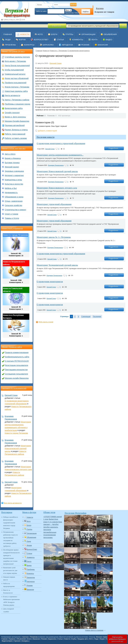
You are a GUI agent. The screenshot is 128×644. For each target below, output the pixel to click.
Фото (91, 639)
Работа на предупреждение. (9, 585)
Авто (51, 525)
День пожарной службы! (8, 610)
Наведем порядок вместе (9, 578)
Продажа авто (83, 639)
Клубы (74, 639)
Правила (12, 639)
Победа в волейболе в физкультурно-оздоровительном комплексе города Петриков (11, 523)
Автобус (55, 524)
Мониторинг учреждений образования (54, 204)
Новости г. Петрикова (58, 51)
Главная (39, 51)
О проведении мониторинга (79, 51)
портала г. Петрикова (30, 637)
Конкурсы (25, 641)
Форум (102, 639)
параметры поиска (73, 13)
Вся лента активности (13, 503)
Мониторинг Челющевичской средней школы (57, 265)
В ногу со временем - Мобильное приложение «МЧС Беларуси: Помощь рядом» (11, 601)
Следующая (86, 317)
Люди (96, 639)
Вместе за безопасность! (8, 592)
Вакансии (36, 639)
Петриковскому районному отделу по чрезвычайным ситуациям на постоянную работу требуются (10, 539)
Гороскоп (17, 641)
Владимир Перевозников (56, 165)
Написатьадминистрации (117, 639)
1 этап (46, 519)
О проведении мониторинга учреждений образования (61, 143)
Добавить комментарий (47, 131)
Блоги (29, 639)
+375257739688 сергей (53, 517)
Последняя (97, 317)
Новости (46, 51)
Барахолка (52, 639)
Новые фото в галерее (94, 630)
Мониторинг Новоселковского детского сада (57, 188)
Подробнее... (114, 148)
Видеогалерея (7, 641)
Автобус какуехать (51, 527)
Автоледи (47, 530)
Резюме (44, 639)
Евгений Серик (56, 63)
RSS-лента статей (46, 322)
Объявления (21, 639)
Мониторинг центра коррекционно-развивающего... (60, 155)
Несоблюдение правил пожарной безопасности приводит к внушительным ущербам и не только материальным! (11, 557)
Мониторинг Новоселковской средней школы (57, 171)
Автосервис (48, 537)
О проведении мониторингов (50, 282)
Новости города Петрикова (16, 433)
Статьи (60, 639)
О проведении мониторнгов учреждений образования (61, 254)
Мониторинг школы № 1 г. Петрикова (54, 237)
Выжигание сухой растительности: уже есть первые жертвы (10, 570)
